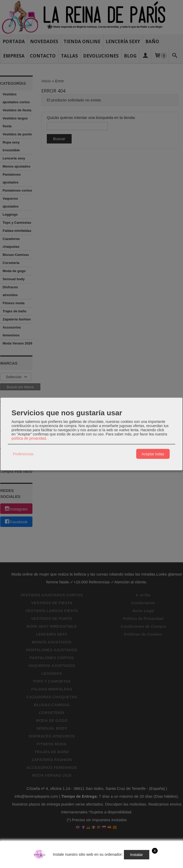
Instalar (137, 855)
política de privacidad (29, 438)
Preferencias (23, 454)
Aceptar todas (153, 454)
